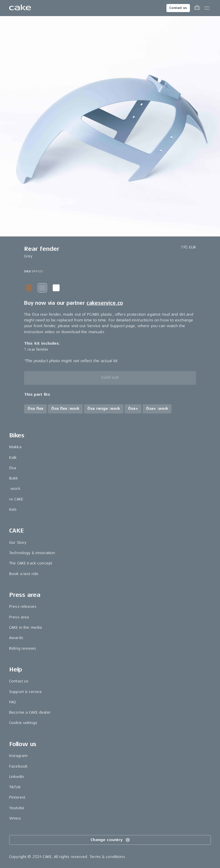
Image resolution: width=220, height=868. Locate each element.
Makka (15, 447)
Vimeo (15, 818)
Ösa (13, 468)
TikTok (15, 787)
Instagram (18, 756)
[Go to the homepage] (20, 8)
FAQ (12, 702)
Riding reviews (23, 648)
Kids (13, 509)
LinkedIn (17, 777)
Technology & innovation (32, 553)
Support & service (25, 692)
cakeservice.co (105, 303)
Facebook (18, 766)
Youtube (17, 808)
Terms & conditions (107, 857)
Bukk (14, 478)
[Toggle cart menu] (197, 8)
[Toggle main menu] (207, 8)
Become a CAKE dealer (30, 712)
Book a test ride (24, 574)
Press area (19, 617)
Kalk (13, 458)
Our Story (18, 542)
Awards (16, 638)
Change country (111, 840)
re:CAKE (16, 499)
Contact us (178, 8)
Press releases (23, 606)
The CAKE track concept (31, 563)
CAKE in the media (25, 627)
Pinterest (17, 797)
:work (15, 489)
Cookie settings (23, 723)
